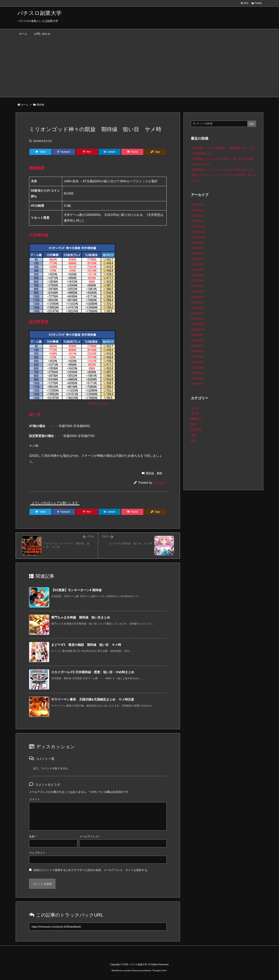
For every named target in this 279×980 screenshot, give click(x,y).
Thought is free (159, 970)
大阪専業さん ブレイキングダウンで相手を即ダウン (222, 170)
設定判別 (196, 430)
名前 (33, 836)
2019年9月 (197, 373)
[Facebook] (64, 152)
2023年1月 (197, 221)
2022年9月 (197, 243)
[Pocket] (132, 152)
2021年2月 (197, 308)
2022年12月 (198, 226)
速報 (194, 435)
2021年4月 (197, 297)
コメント (34, 799)
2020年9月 (197, 335)
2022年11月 (198, 232)
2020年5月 (197, 357)
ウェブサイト (37, 853)
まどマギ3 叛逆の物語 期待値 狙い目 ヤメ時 (86, 645)
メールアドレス (90, 836)
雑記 (194, 440)
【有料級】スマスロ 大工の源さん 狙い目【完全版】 (223, 159)
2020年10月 (198, 330)
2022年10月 (198, 237)
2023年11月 (198, 210)
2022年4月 (197, 270)
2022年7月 (197, 253)
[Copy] (155, 152)
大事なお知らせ (200, 164)
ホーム (25, 105)
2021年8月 (197, 281)
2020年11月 (198, 324)
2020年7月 (197, 346)
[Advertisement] (139, 68)
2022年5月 (197, 264)
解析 (160, 473)
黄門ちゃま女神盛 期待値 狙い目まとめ (81, 617)
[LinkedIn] (109, 152)
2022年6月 (197, 259)
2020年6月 (197, 351)
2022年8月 (197, 248)
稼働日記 (196, 419)
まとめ (195, 408)
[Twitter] (40, 152)
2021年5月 (197, 291)
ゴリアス (159, 483)
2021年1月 (197, 313)
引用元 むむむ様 (98, 403)
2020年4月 (197, 362)
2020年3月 (197, 368)
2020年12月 (198, 319)
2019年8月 (197, 378)
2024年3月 (197, 205)
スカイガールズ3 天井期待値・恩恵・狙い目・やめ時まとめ (93, 672)
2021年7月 (197, 286)
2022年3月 (197, 275)
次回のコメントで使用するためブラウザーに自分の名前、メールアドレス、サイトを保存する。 (91, 870)
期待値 (40, 105)
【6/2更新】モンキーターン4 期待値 (76, 590)
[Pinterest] (87, 152)
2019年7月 (197, 384)
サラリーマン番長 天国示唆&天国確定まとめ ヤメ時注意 (93, 699)
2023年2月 (197, 215)
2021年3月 (197, 302)
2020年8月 (197, 340)
